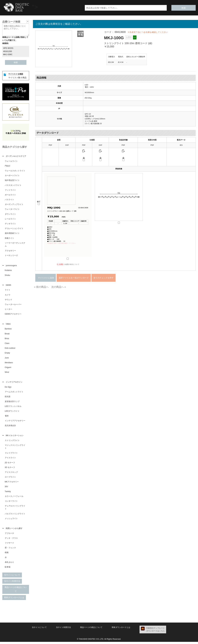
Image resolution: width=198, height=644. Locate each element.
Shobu (8, 276)
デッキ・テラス (11, 540)
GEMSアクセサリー (13, 315)
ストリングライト (12, 442)
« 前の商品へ (41, 287)
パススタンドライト (13, 186)
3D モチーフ (10, 469)
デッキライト (10, 224)
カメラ (8, 296)
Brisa (7, 340)
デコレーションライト (14, 229)
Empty (7, 354)
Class (7, 345)
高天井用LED (10, 427)
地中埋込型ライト (12, 181)
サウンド (9, 301)
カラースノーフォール (14, 498)
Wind (7, 373)
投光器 (8, 398)
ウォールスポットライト (15, 171)
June (7, 359)
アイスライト (10, 460)
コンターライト (11, 503)
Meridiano (9, 364)
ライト (8, 291)
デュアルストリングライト (15, 509)
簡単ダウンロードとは (14, 600)
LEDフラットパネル (13, 408)
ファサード (9, 545)
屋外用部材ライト (12, 234)
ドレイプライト (11, 455)
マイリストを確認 (16, 74)
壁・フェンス (10, 550)
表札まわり (9, 564)
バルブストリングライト (15, 516)
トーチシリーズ (11, 256)
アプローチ (9, 535)
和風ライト (9, 238)
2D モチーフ (10, 464)
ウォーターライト (12, 209)
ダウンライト (10, 214)
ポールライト (10, 195)
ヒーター (9, 310)
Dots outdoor (10, 349)
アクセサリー (10, 251)
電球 (7, 417)
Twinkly (8, 493)
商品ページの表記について (16, 591)
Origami (8, 369)
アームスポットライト (14, 393)
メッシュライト (11, 520)
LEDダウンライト (12, 413)
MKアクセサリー (12, 484)
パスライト (9, 200)
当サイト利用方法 (12, 583)
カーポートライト (12, 176)
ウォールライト (11, 161)
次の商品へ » (59, 287)
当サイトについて (12, 577)
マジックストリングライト (15, 448)
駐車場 (8, 569)
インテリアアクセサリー (15, 422)
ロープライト (10, 479)
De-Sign (8, 389)
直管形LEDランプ (12, 403)
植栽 (7, 555)
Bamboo (8, 330)
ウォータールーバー (13, 305)
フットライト (10, 190)
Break (7, 335)
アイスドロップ (11, 474)
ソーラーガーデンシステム (15, 245)
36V (6, 488)
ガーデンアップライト (14, 205)
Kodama (8, 271)
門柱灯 (8, 166)
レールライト (10, 219)
